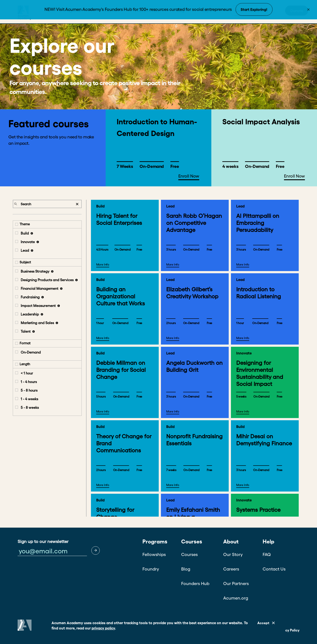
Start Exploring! (254, 10)
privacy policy (103, 628)
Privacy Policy (288, 630)
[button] (96, 550)
